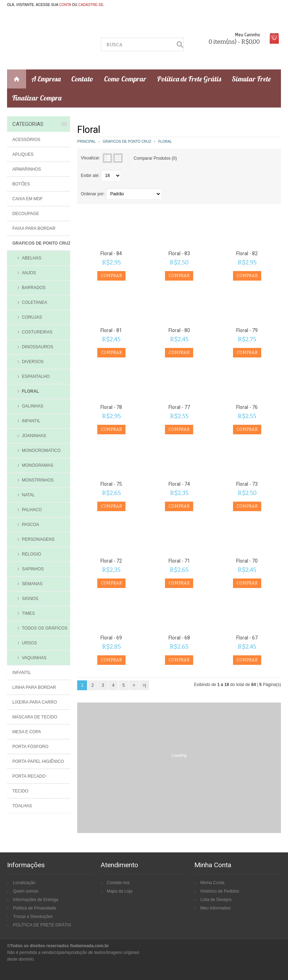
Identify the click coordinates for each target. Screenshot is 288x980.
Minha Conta (212, 883)
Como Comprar (125, 79)
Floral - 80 (179, 330)
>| (144, 685)
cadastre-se (91, 5)
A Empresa (46, 79)
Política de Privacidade (35, 908)
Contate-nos (118, 883)
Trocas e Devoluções (33, 917)
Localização (24, 883)
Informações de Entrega (36, 900)
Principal (86, 142)
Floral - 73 (247, 484)
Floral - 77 (179, 407)
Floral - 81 (111, 330)
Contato (82, 79)
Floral (165, 142)
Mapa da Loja (120, 891)
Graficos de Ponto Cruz (127, 142)
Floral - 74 (179, 484)
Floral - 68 (179, 638)
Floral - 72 (111, 561)
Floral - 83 (179, 253)
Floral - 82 (247, 253)
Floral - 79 (247, 330)
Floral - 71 (179, 561)
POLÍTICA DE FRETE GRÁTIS (42, 925)
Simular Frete (251, 79)
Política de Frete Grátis (189, 79)
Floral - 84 (111, 253)
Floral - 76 (247, 407)
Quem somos (26, 891)
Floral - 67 (247, 638)
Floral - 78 (111, 407)
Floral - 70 (247, 561)
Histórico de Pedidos (220, 891)
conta (65, 5)
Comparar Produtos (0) (155, 158)
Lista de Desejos (216, 900)
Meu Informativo (215, 908)
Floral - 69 (111, 638)
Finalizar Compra (37, 98)
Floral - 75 (111, 484)
